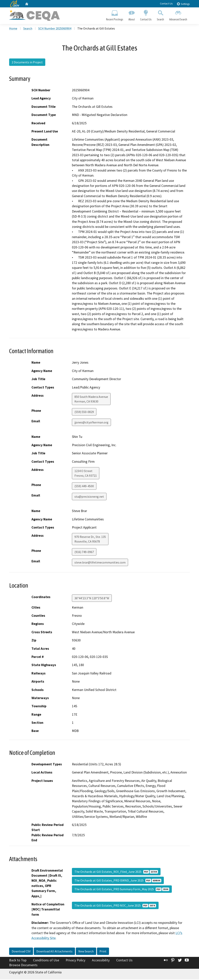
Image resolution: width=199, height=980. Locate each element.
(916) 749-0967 (84, 552)
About (132, 15)
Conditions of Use (46, 961)
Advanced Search (178, 15)
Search (161, 15)
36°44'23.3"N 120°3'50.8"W (92, 598)
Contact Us (166, 3)
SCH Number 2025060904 (55, 29)
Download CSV (21, 952)
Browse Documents (23, 966)
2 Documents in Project (27, 63)
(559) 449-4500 (84, 487)
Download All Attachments (54, 952)
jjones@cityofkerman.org (91, 423)
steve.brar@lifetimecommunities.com (100, 563)
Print (103, 952)
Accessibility (101, 961)
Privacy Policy (75, 961)
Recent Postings (115, 15)
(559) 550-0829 (84, 412)
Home (13, 29)
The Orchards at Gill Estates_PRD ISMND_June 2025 (118, 881)
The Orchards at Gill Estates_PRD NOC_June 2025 (115, 906)
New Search (86, 952)
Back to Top (18, 961)
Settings (183, 4)
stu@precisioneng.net (89, 497)
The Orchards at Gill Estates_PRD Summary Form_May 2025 (122, 889)
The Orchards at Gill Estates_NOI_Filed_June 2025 (116, 872)
